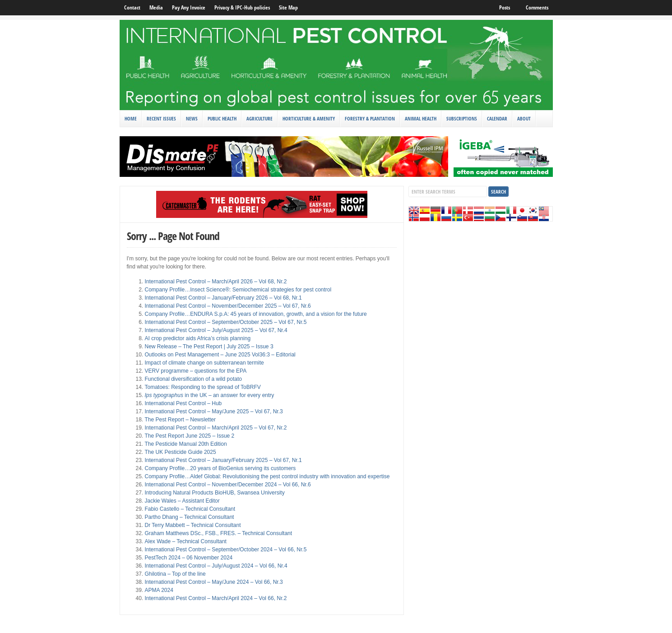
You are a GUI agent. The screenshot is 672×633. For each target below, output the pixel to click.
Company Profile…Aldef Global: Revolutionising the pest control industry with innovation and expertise (267, 476)
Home (131, 118)
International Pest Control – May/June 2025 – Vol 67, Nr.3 (214, 411)
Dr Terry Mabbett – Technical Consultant (193, 525)
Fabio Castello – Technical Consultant (190, 509)
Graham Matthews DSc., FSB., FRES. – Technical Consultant (219, 533)
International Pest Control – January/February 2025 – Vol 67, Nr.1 (223, 460)
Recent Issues (161, 118)
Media (156, 7)
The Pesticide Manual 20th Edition (186, 444)
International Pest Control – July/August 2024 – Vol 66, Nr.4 (216, 566)
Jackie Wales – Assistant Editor (182, 501)
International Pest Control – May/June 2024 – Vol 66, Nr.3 (214, 582)
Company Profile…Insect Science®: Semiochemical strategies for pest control (238, 290)
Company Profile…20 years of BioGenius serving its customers (220, 468)
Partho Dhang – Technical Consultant (190, 517)
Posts (505, 7)
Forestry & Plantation (370, 118)
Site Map (288, 7)
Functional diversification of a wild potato (193, 379)
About (524, 118)
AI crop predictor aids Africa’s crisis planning (198, 338)
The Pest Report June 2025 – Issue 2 (190, 436)
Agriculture (260, 118)
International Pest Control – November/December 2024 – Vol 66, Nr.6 (228, 485)
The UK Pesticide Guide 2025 (181, 452)
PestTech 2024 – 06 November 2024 (189, 558)
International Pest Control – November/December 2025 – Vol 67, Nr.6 (228, 306)
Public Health (222, 118)
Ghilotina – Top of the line (175, 574)
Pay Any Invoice (189, 7)
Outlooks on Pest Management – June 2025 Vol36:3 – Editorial (220, 355)
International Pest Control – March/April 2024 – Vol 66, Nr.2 (216, 598)
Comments (537, 7)
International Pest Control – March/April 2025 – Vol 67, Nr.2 (216, 428)
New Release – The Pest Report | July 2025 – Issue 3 (209, 347)
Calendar (497, 118)
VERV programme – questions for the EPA (196, 371)
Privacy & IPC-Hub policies (242, 7)
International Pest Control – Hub (183, 403)
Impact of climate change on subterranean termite (204, 363)
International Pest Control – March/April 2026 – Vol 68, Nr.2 (216, 282)
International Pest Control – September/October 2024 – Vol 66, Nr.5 (226, 550)
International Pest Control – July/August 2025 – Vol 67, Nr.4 (216, 330)
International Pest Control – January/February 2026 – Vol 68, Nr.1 (223, 298)
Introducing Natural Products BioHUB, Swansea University (215, 493)
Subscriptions (462, 118)
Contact (132, 7)
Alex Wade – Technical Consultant (186, 541)
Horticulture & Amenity (309, 118)
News (192, 118)
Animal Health (421, 118)
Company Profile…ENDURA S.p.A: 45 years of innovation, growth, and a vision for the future (256, 314)
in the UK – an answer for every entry (210, 395)
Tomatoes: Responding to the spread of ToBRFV (203, 387)
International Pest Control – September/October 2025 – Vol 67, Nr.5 (226, 322)
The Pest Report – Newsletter (180, 420)
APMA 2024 (159, 590)
